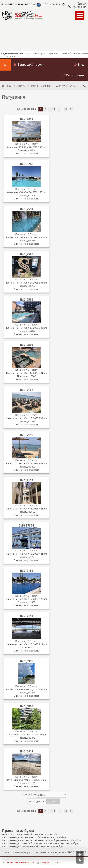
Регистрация (79, 7)
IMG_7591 (26, 209)
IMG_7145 (26, 616)
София (55, 4)
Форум (42, 53)
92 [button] (66, 109)
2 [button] (45, 109)
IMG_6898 (26, 706)
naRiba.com (30, 53)
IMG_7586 (26, 300)
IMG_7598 (26, 254)
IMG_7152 (26, 571)
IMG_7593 (26, 345)
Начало (6, 852)
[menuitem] (29, 65)
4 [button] (54, 109)
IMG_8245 (26, 119)
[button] (71, 109)
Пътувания (14, 97)
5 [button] (59, 109)
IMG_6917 (26, 751)
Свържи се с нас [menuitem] (48, 862)
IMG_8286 (26, 164)
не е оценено (31, 153)
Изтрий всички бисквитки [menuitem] (18, 862)
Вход (83, 4)
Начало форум (22, 852)
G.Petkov (33, 144)
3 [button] (50, 109)
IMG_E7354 (26, 525)
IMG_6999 (26, 661)
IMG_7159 (26, 480)
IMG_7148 (26, 390)
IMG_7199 (26, 435)
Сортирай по (44, 795)
